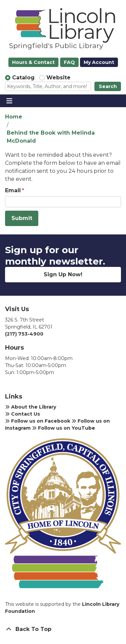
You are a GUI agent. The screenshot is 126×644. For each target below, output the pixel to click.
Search (108, 86)
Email (13, 190)
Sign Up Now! (63, 274)
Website (58, 78)
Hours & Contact (33, 62)
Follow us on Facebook (38, 421)
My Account (99, 62)
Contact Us (23, 414)
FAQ (69, 62)
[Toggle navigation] (9, 101)
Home (14, 117)
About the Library (31, 407)
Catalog (23, 78)
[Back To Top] (63, 629)
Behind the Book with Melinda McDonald (51, 137)
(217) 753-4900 (24, 334)
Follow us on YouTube (64, 428)
